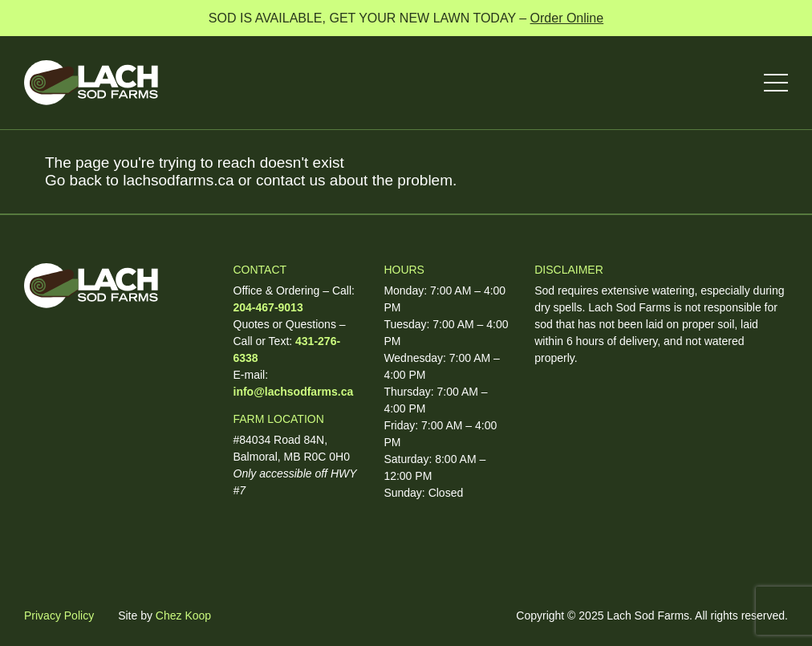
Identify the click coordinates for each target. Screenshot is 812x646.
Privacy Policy (59, 616)
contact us (291, 180)
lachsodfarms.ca (178, 180)
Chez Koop (183, 616)
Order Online (567, 18)
